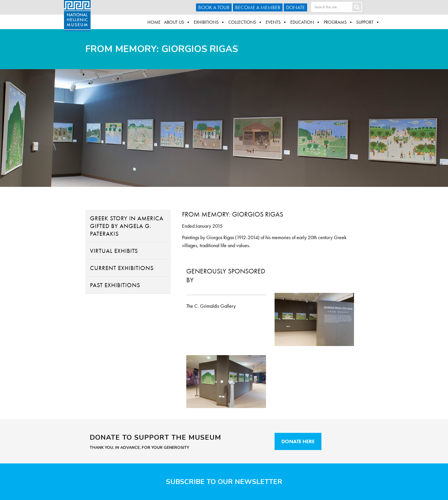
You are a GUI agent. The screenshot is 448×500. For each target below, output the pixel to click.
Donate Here (298, 441)
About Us (177, 22)
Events (276, 22)
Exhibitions (209, 22)
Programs (338, 22)
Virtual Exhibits (114, 251)
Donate (295, 7)
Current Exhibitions (122, 268)
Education (305, 22)
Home (154, 22)
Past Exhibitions (115, 285)
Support (368, 22)
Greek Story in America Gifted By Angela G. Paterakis (127, 226)
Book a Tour (214, 7)
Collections (245, 22)
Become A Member (258, 7)
